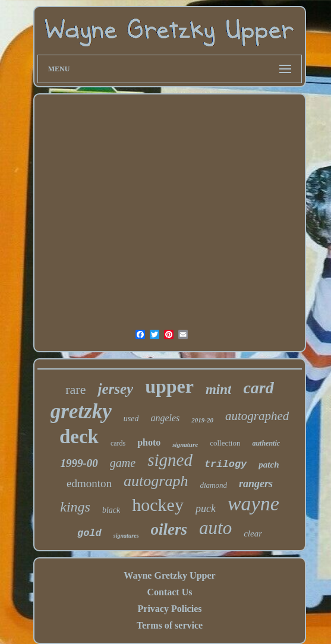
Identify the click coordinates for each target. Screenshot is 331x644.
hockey (158, 505)
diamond (213, 485)
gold (89, 533)
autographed (257, 416)
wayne (253, 503)
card (258, 388)
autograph (156, 481)
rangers (256, 484)
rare (75, 389)
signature (185, 444)
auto (215, 528)
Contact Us (169, 592)
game (123, 463)
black (111, 510)
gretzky (81, 411)
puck (206, 509)
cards (118, 443)
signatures (126, 536)
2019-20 (202, 420)
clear (253, 533)
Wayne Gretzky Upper (169, 575)
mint (218, 389)
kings (75, 507)
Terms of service (170, 625)
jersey (115, 389)
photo (149, 442)
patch (269, 465)
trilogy (226, 464)
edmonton (89, 483)
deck (79, 437)
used (131, 419)
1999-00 (79, 463)
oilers (169, 529)
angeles (165, 418)
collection (225, 443)
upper (169, 386)
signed (170, 460)
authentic (266, 443)
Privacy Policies (170, 609)
